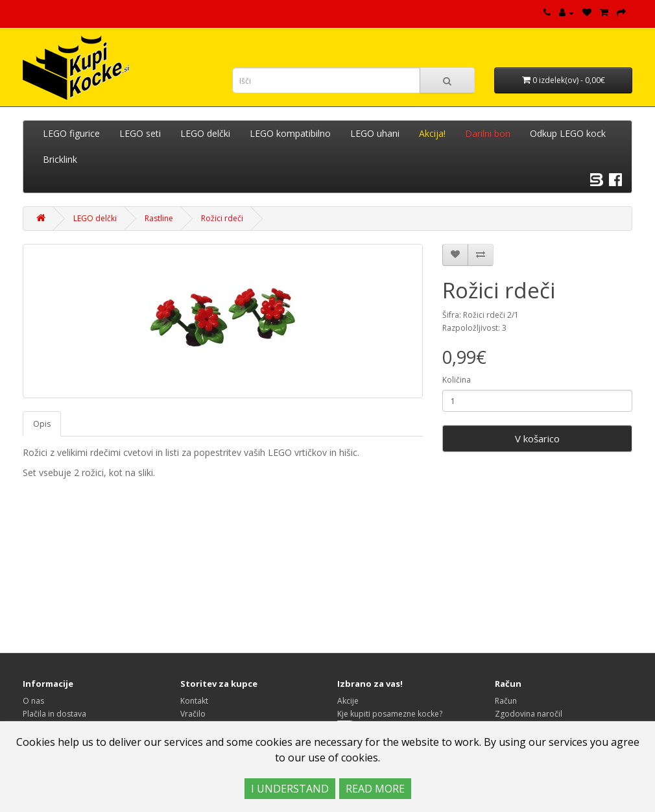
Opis (42, 424)
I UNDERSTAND (290, 789)
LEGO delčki (205, 133)
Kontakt (194, 701)
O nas (33, 701)
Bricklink (60, 159)
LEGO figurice (71, 133)
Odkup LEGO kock (568, 133)
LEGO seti (140, 133)
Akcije (348, 701)
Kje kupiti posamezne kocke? (390, 714)
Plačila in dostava (54, 714)
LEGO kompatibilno (290, 133)
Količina (457, 380)
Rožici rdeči (222, 218)
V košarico (537, 438)
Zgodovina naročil (529, 714)
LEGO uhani (375, 133)
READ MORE (375, 789)
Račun (506, 701)
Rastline (159, 218)
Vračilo (193, 714)
